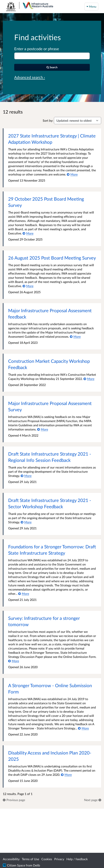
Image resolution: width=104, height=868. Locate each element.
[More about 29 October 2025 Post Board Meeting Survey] (28, 233)
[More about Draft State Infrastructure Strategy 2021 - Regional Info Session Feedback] (26, 476)
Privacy (59, 859)
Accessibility (11, 859)
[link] (14, 800)
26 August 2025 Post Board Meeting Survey (52, 258)
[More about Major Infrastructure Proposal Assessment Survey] (43, 429)
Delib (37, 865)
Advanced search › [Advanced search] (30, 77)
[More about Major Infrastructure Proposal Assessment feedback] (75, 336)
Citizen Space (16, 865)
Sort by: (48, 120)
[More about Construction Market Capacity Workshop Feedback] (89, 379)
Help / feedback (77, 859)
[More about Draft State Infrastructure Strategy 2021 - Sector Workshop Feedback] (26, 522)
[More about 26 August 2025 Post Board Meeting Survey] (28, 286)
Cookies (47, 859)
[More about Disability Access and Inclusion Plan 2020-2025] (66, 775)
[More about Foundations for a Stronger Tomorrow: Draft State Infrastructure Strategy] (24, 594)
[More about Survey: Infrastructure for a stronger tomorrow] (14, 661)
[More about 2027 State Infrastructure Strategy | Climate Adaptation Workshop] (72, 174)
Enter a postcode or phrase (37, 49)
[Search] (52, 67)
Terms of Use (30, 859)
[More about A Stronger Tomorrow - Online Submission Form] (83, 728)
